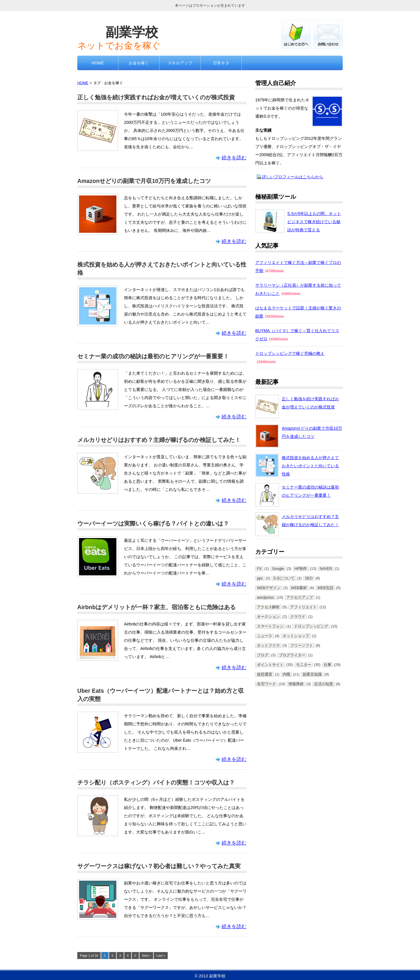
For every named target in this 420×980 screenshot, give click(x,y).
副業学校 (132, 32)
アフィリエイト (303, 607)
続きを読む (234, 158)
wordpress (265, 597)
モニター (304, 665)
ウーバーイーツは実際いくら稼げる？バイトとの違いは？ (153, 524)
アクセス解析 (268, 607)
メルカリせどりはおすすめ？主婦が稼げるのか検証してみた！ (159, 440)
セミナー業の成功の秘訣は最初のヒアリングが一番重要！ (153, 356)
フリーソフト (302, 646)
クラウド (298, 617)
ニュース (265, 636)
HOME (98, 63)
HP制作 (301, 569)
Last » (161, 956)
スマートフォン (270, 626)
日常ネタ (221, 63)
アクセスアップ (300, 597)
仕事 (328, 665)
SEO (309, 578)
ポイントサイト (270, 665)
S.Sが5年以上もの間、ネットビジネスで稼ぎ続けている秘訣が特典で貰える (314, 222)
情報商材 (296, 684)
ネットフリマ (268, 646)
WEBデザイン (269, 588)
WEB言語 (325, 588)
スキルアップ (180, 63)
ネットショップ (296, 636)
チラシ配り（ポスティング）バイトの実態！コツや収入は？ (156, 782)
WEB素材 (299, 588)
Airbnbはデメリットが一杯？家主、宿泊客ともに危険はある (156, 607)
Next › (146, 956)
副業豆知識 (312, 674)
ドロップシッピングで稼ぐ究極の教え (290, 353)
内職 (286, 674)
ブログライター (292, 655)
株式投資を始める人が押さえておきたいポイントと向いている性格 (310, 466)
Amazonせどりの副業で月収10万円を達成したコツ (144, 181)
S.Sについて (284, 578)
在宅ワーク (266, 684)
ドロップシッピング (311, 626)
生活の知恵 (324, 684)
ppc (260, 578)
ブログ (263, 655)
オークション (268, 617)
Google (278, 569)
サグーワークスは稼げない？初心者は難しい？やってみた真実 (159, 866)
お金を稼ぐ (139, 63)
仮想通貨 (265, 674)
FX (259, 569)
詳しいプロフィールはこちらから (293, 177)
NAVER (326, 569)
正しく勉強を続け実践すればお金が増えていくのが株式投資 (156, 97)
